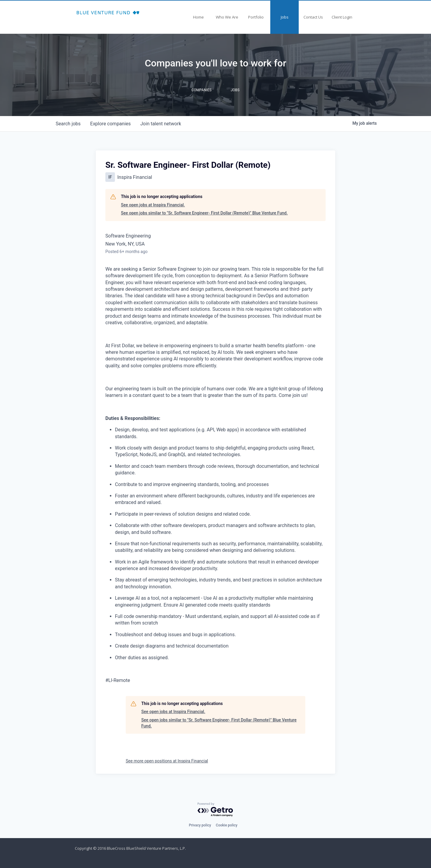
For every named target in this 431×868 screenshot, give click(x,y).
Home (198, 17)
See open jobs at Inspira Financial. (153, 205)
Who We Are (227, 17)
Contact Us (313, 17)
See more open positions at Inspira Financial (167, 761)
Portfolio (256, 17)
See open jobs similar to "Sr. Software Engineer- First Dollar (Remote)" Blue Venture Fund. (204, 213)
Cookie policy (227, 825)
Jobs (285, 17)
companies (110, 124)
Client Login (342, 17)
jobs (68, 124)
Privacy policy (200, 825)
